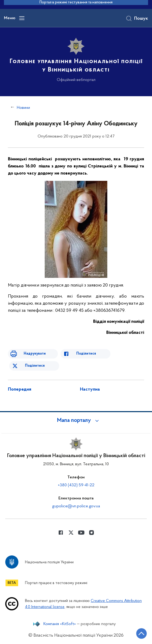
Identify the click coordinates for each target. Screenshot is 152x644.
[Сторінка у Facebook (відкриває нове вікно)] (61, 533)
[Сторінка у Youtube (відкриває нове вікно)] (81, 533)
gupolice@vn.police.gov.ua (76, 506)
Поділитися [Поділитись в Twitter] (35, 366)
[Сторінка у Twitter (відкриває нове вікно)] (71, 533)
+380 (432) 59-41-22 (76, 485)
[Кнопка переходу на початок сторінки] (141, 633)
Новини (23, 108)
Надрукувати (35, 354)
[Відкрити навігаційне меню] (22, 18)
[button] (76, 421)
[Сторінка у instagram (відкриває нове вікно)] (92, 533)
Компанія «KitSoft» (60, 624)
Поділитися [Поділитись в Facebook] (86, 354)
